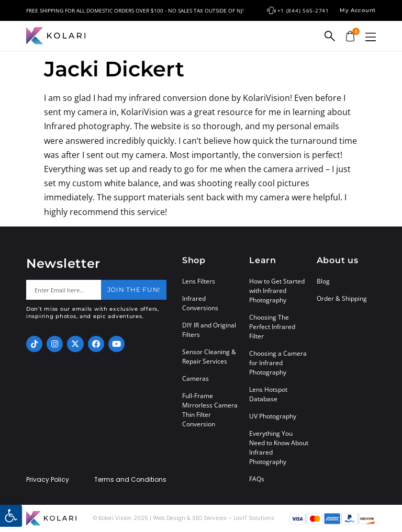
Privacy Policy (48, 480)
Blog (323, 281)
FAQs (257, 479)
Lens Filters (199, 281)
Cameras (196, 378)
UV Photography (273, 416)
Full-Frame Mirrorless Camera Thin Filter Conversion (210, 410)
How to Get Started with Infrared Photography (277, 291)
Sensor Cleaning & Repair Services (209, 356)
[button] (371, 37)
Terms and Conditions (130, 480)
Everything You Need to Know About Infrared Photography (279, 448)
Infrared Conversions (200, 303)
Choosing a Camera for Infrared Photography (278, 363)
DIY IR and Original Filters (209, 330)
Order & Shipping (342, 298)
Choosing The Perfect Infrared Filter (272, 327)
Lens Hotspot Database (268, 394)
